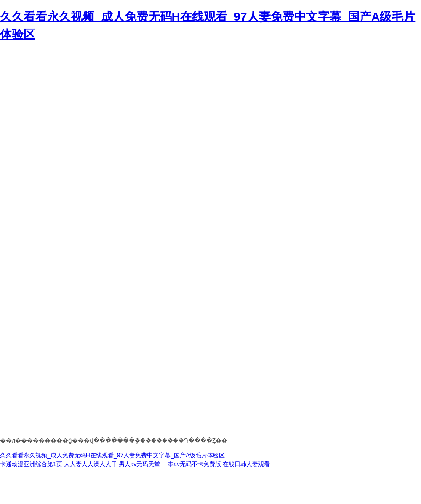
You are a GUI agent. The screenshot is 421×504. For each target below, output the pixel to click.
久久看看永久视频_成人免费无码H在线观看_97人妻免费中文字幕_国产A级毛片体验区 (112, 455)
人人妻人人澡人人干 (91, 464)
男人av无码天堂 (140, 464)
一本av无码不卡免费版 (191, 464)
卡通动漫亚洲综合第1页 (31, 464)
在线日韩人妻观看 (246, 464)
